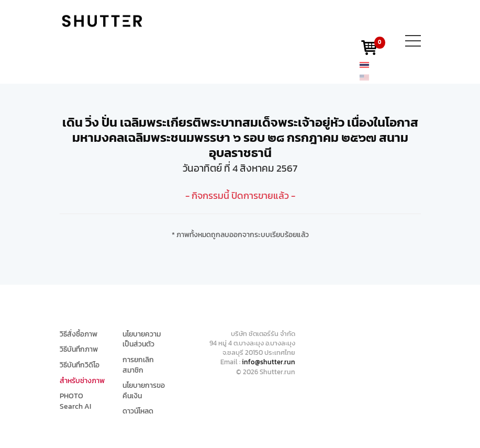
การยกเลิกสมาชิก (138, 365)
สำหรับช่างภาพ (82, 381)
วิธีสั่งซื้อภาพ (79, 334)
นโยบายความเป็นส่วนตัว (142, 339)
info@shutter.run (269, 362)
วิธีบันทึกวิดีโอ (80, 365)
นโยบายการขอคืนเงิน (144, 391)
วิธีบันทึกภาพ (79, 350)
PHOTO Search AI (75, 401)
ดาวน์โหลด (138, 411)
